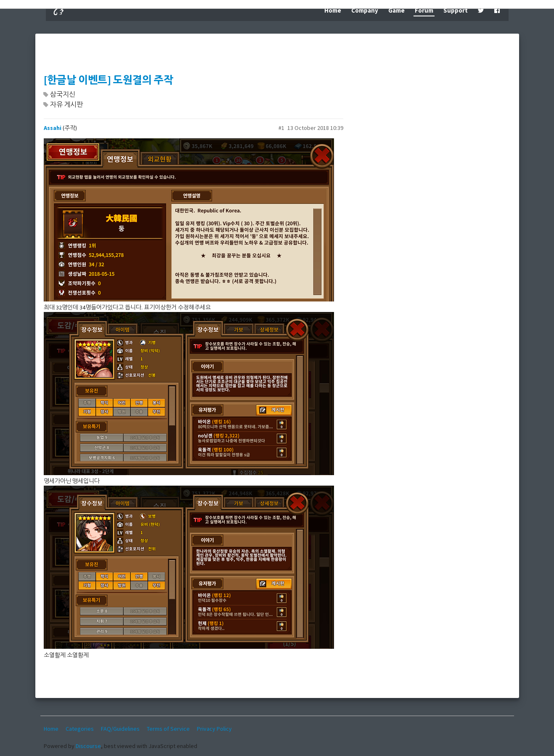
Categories (80, 729)
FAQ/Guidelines (120, 729)
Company (365, 10)
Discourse (88, 746)
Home (333, 10)
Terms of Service (168, 729)
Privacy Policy (214, 729)
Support (456, 10)
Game (396, 10)
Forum (424, 10)
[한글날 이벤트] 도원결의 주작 (109, 80)
